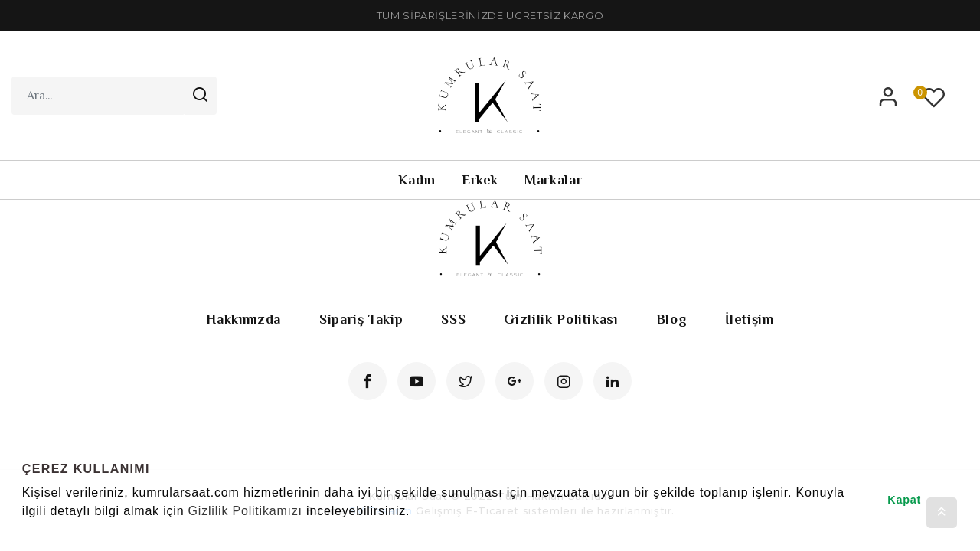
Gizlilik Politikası (560, 319)
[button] (24, 531)
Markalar (553, 180)
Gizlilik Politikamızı (245, 511)
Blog (672, 319)
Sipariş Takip (361, 319)
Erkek (480, 180)
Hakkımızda (243, 319)
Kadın (417, 180)
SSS (453, 319)
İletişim (749, 319)
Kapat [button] (904, 500)
